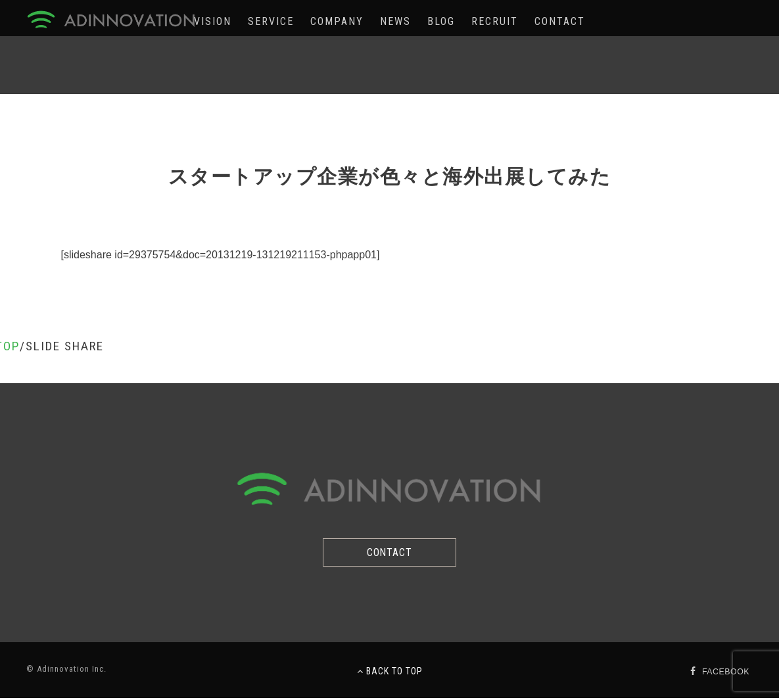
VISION (213, 21)
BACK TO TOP (390, 673)
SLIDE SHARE (65, 346)
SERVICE (271, 21)
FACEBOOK (724, 673)
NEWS (395, 21)
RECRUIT (495, 21)
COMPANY (337, 21)
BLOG (441, 21)
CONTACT (560, 21)
